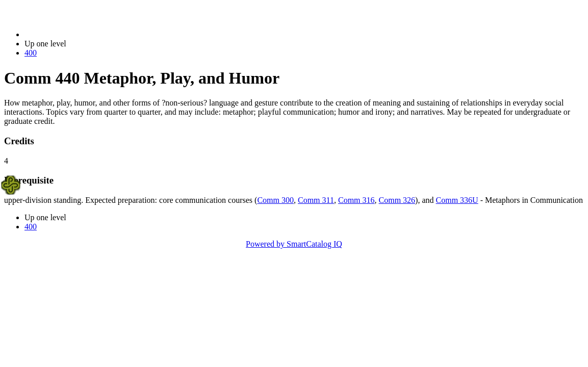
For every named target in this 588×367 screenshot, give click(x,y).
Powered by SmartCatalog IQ (294, 244)
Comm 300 (275, 200)
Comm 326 (397, 200)
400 (31, 53)
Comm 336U (457, 200)
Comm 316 (356, 200)
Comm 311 (316, 200)
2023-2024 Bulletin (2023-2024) (78, 34)
